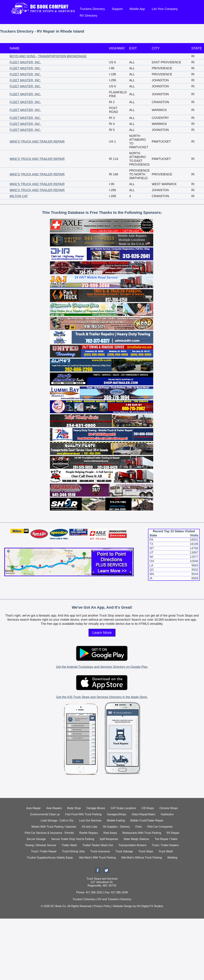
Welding (172, 858)
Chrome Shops (169, 808)
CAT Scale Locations (123, 808)
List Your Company (165, 9)
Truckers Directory (92, 9)
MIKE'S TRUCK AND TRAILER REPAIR (37, 142)
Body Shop (74, 808)
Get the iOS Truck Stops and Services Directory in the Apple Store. (102, 697)
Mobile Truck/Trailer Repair (147, 820)
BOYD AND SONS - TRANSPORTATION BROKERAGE (48, 56)
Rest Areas (110, 833)
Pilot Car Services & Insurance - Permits (49, 833)
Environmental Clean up (45, 814)
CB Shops (148, 808)
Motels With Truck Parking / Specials (54, 827)
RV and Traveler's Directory (115, 899)
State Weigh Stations (136, 839)
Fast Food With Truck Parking (83, 814)
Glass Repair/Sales (143, 814)
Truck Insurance (100, 851)
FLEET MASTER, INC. (25, 62)
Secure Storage (36, 839)
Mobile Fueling (116, 820)
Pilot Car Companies (160, 827)
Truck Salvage (124, 851)
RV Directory (88, 16)
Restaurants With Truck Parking (142, 833)
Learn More (102, 633)
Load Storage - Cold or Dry (57, 820)
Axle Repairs (54, 808)
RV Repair (173, 833)
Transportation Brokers (132, 845)
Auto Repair (33, 808)
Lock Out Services (90, 820)
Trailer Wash (69, 845)
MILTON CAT (19, 196)
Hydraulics (167, 814)
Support (117, 9)
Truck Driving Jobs (74, 851)
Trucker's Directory (84, 899)
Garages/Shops (117, 814)
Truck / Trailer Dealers (165, 845)
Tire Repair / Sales (166, 839)
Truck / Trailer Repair (44, 851)
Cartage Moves (96, 808)
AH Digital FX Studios (150, 906)
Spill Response (109, 839)
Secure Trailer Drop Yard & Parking (73, 839)
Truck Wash (166, 851)
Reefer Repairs (89, 833)
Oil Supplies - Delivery (116, 827)
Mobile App (137, 9)
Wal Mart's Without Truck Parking (141, 858)
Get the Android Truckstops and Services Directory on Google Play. (102, 667)
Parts (138, 827)
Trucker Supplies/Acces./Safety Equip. (50, 858)
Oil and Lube (89, 827)
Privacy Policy (102, 906)
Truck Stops (146, 851)
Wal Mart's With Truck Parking (97, 858)
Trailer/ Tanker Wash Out (98, 845)
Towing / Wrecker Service (41, 845)
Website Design (123, 906)
